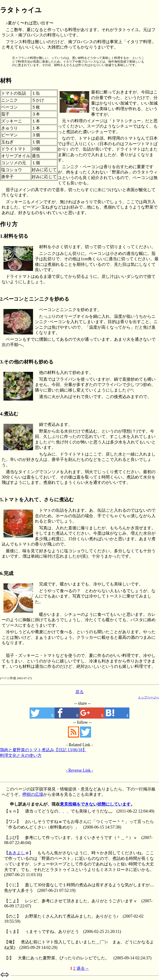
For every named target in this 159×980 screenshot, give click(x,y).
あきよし (17, 853)
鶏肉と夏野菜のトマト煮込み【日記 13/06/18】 (43, 750)
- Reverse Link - (79, 770)
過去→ (83, 968)
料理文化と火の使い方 (21, 755)
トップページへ (148, 697)
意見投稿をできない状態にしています (95, 804)
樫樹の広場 (33, 794)
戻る (79, 692)
